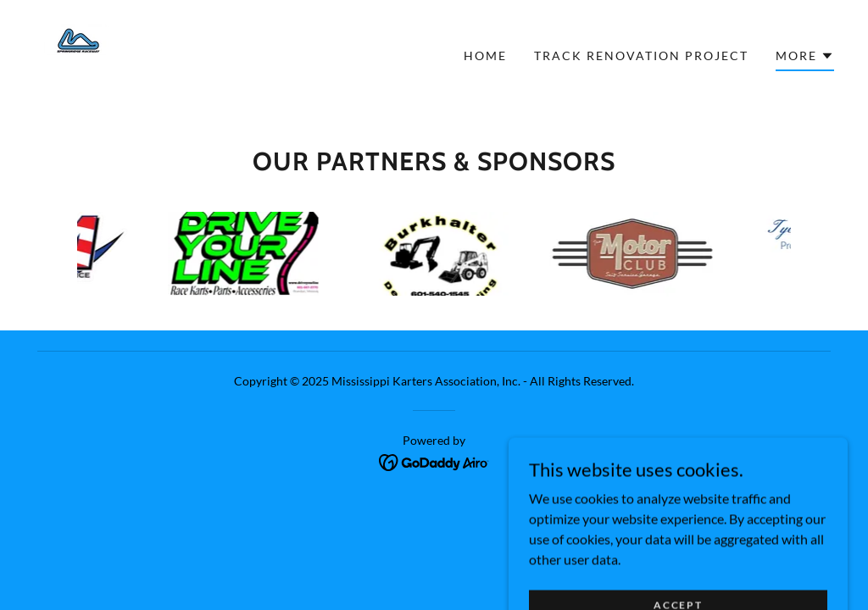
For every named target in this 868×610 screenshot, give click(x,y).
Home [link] (485, 55)
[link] (76, 54)
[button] (805, 58)
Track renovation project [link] (641, 55)
